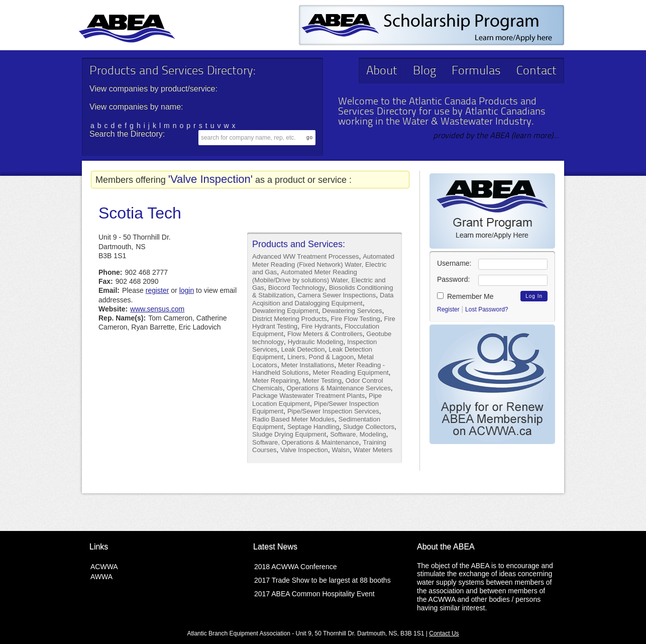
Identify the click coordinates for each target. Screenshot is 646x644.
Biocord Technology (297, 288)
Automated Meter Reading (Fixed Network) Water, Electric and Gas (323, 264)
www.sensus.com (157, 309)
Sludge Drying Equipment (289, 434)
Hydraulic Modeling (316, 342)
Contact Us (444, 633)
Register (448, 309)
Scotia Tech (140, 213)
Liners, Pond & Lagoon (320, 357)
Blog (424, 71)
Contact (536, 71)
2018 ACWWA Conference (295, 567)
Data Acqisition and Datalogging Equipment (323, 299)
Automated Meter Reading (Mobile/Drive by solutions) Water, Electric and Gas (319, 280)
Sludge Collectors (369, 427)
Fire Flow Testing (356, 319)
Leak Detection (303, 349)
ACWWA (104, 567)
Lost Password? (487, 309)
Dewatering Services (352, 311)
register (157, 290)
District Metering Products (290, 319)
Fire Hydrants (321, 326)
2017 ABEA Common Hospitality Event (314, 594)
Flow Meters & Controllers (325, 334)
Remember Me (465, 296)
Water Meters (373, 450)
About (382, 71)
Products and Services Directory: (172, 71)
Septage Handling (313, 427)
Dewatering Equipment (285, 311)
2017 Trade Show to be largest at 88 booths (322, 580)
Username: (454, 263)
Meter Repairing (276, 381)
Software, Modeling (358, 434)
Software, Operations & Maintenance (305, 442)
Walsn (341, 450)
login (187, 290)
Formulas (476, 71)
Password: (453, 279)
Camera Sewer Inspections (337, 295)
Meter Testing (322, 381)
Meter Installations (308, 365)
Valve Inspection (304, 450)
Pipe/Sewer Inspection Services (333, 411)
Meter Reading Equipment (351, 372)
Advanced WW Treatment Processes (305, 256)
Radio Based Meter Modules (293, 419)
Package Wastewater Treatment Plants (308, 396)
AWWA (101, 577)
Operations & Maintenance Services (338, 388)
